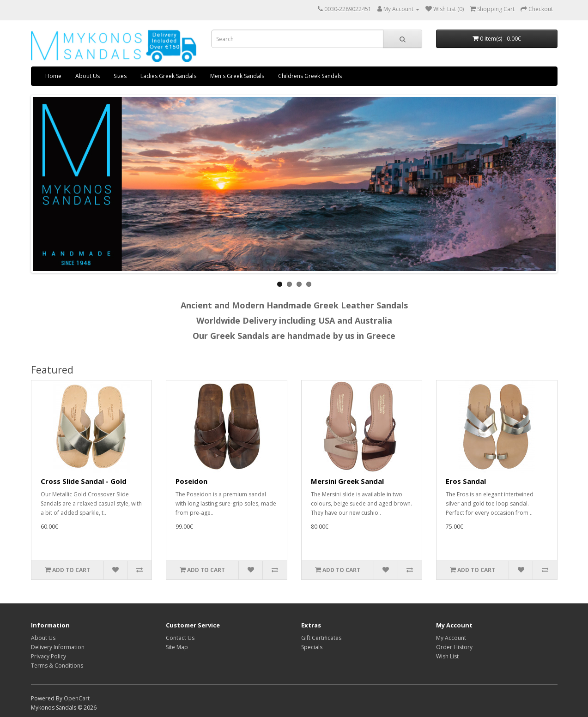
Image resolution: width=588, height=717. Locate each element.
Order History (454, 647)
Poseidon (191, 481)
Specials (312, 647)
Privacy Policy (48, 656)
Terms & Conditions (57, 666)
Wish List (447, 656)
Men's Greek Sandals (237, 76)
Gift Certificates (321, 638)
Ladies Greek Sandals (168, 76)
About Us (88, 76)
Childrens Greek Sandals (310, 76)
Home (53, 76)
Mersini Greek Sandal (347, 481)
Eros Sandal (466, 481)
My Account (451, 638)
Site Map (177, 647)
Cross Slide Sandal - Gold (84, 481)
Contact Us (180, 638)
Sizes (120, 76)
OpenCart (77, 698)
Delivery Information (58, 647)
